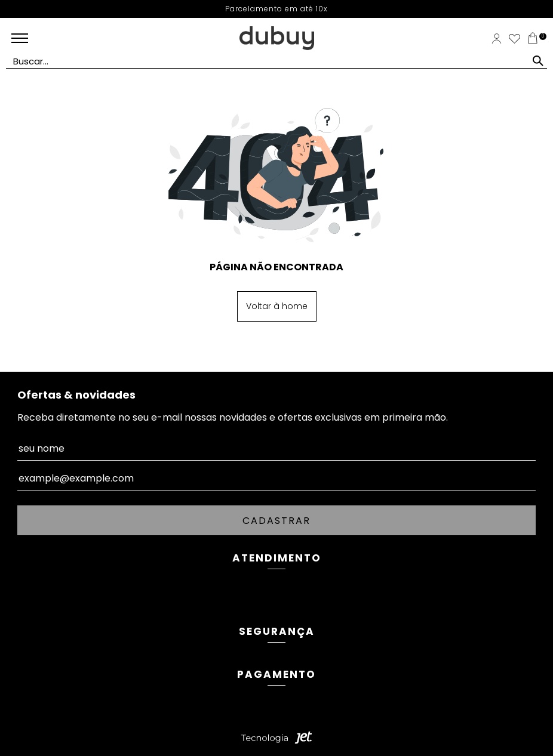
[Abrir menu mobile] (38, 38)
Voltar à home (277, 306)
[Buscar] (538, 61)
